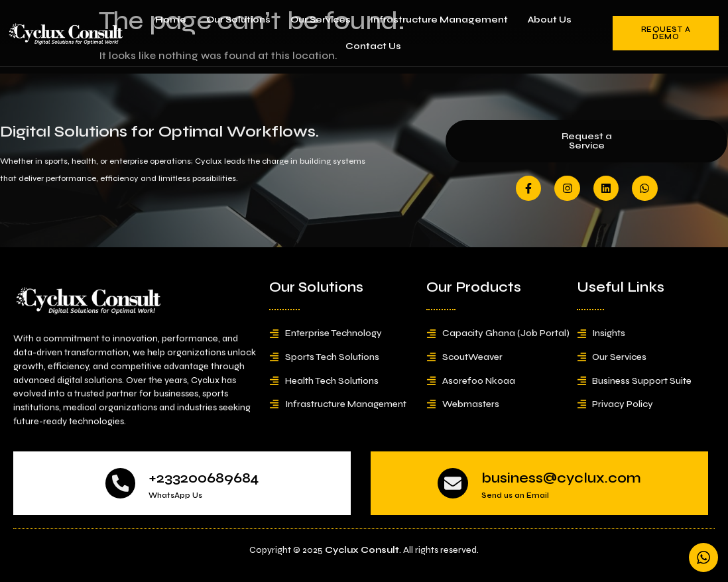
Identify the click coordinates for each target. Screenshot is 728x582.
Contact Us (373, 46)
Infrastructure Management (439, 20)
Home (171, 20)
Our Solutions (238, 20)
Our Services (321, 20)
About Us (550, 20)
